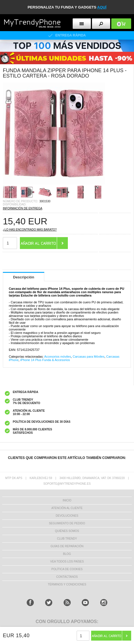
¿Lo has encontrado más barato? (30, 230)
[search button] (101, 24)
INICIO (67, 500)
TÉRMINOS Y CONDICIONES (67, 584)
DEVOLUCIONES (67, 516)
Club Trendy (67, 539)
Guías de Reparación (67, 546)
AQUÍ (102, 7)
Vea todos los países (67, 562)
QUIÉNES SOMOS (67, 531)
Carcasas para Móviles (89, 357)
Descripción (24, 277)
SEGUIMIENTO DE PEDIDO (67, 523)
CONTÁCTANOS (67, 577)
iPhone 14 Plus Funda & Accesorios (45, 360)
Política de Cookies (67, 569)
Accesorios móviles (58, 357)
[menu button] (82, 24)
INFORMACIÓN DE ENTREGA (23, 208)
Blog (67, 554)
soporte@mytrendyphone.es (67, 484)
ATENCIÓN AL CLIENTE (67, 508)
